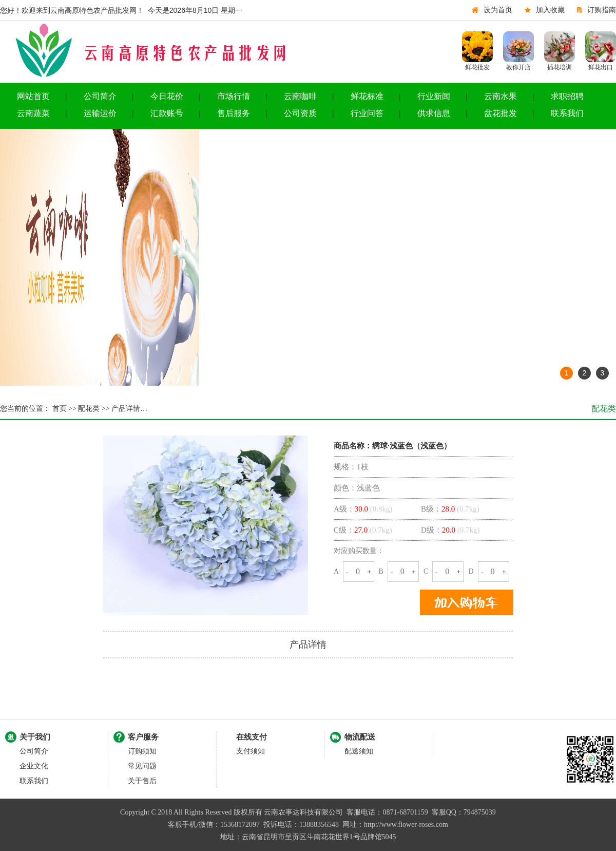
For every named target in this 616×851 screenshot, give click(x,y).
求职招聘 (567, 96)
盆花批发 (500, 113)
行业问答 (367, 113)
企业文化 (34, 766)
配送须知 (359, 751)
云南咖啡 (300, 96)
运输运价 (100, 113)
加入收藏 (550, 10)
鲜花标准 (367, 96)
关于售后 (142, 781)
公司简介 (100, 96)
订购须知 (142, 751)
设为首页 (498, 10)
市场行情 (234, 96)
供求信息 (434, 113)
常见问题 (142, 766)
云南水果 (500, 96)
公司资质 (300, 113)
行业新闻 (434, 96)
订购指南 (602, 10)
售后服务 (234, 113)
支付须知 (251, 751)
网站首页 (33, 96)
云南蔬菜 (33, 113)
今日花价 (167, 96)
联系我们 (567, 113)
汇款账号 (167, 113)
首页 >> (63, 409)
